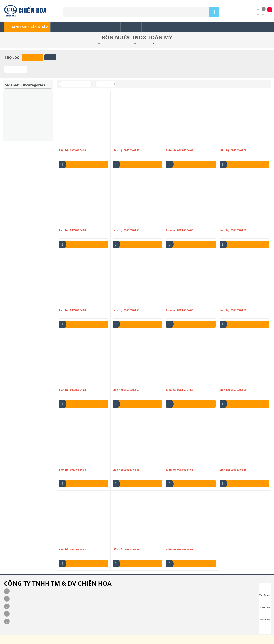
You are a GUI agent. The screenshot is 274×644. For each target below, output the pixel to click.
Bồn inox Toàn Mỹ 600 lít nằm (238, 465)
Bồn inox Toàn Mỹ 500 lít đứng (78, 465)
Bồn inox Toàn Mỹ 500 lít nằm (238, 385)
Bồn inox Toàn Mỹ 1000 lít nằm (78, 145)
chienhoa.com (121, 641)
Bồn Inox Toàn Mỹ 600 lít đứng (78, 544)
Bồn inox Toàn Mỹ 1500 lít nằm (185, 145)
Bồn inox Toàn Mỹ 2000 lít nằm (78, 225)
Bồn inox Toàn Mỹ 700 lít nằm (131, 544)
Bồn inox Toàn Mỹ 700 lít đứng (185, 544)
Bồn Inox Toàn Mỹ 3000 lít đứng (132, 305)
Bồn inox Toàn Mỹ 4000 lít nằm (132, 385)
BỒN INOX (144, 44)
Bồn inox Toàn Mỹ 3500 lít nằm (239, 305)
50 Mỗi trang (106, 84)
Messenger (265, 616)
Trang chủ (91, 44)
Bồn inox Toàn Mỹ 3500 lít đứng (79, 385)
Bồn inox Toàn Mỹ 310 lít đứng (185, 305)
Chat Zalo (265, 604)
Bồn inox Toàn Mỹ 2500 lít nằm (185, 225)
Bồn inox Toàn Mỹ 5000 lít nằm (132, 465)
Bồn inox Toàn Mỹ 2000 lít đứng (132, 225)
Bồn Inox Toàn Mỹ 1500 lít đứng (239, 145)
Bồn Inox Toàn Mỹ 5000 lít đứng (186, 465)
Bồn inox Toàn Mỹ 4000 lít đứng (186, 385)
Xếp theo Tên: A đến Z (76, 84)
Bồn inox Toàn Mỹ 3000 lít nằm (78, 305)
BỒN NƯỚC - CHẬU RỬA (117, 44)
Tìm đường (265, 591)
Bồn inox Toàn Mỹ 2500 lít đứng (239, 225)
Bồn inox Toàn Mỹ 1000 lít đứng (132, 145)
